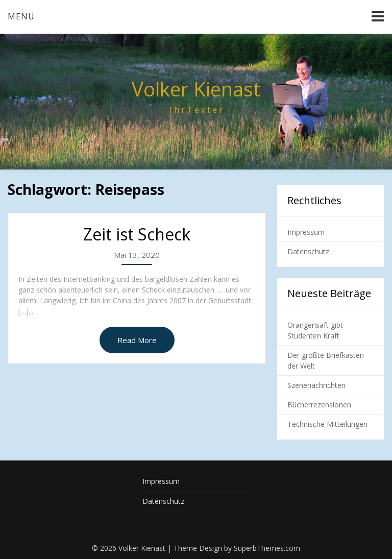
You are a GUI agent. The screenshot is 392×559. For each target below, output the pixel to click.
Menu (21, 16)
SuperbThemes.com (267, 548)
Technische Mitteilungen (327, 424)
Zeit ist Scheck (137, 234)
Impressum (306, 232)
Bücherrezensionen (319, 405)
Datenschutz (308, 251)
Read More (137, 340)
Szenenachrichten (316, 385)
